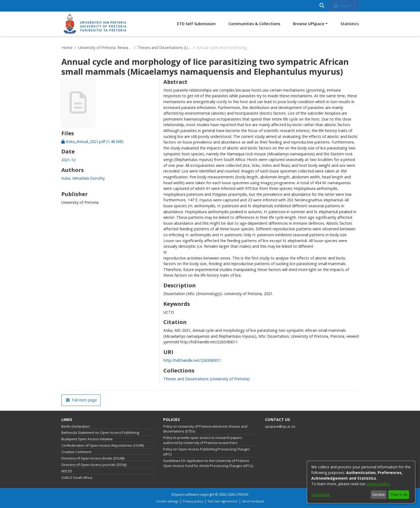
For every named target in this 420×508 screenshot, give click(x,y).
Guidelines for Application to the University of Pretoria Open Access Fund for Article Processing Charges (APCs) (208, 463)
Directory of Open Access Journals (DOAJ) (94, 465)
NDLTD (67, 471)
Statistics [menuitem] (350, 24)
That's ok (399, 494)
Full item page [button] (81, 400)
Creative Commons (76, 452)
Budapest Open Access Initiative (87, 439)
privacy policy (378, 484)
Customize (320, 494)
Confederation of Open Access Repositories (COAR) (103, 445)
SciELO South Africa (77, 478)
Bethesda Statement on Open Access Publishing (100, 433)
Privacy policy (193, 501)
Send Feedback (253, 501)
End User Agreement (223, 501)
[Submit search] (322, 6)
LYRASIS (242, 494)
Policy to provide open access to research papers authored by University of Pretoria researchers (203, 440)
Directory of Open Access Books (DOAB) (93, 458)
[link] (92, 142)
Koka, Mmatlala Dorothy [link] (83, 178)
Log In (343, 5)
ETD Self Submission (196, 24)
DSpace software (185, 494)
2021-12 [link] (68, 160)
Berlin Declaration (76, 426)
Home (67, 48)
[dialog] (361, 482)
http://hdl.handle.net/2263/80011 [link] (192, 360)
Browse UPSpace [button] (309, 24)
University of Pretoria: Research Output (105, 48)
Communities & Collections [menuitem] (254, 24)
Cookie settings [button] (167, 501)
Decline (378, 494)
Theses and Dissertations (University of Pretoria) (164, 48)
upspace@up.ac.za (280, 426)
